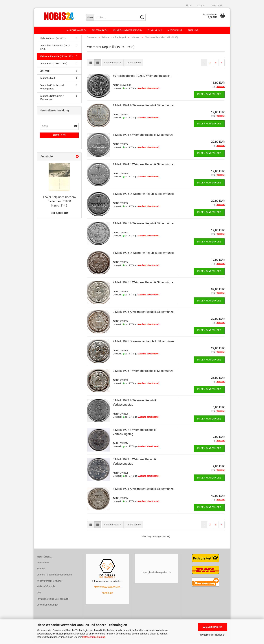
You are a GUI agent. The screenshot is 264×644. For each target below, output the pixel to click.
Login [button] (201, 5)
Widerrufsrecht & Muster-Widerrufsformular (50, 585)
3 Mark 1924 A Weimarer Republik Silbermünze (143, 491)
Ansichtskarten (76, 30)
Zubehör (193, 30)
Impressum (43, 564)
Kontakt (41, 570)
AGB (39, 594)
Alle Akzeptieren (213, 627)
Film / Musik (155, 30)
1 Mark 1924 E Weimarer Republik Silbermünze (143, 137)
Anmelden (59, 137)
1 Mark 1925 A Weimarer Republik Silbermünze (143, 225)
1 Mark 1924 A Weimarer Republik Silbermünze (143, 107)
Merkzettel (216, 5)
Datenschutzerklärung (94, 637)
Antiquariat (175, 30)
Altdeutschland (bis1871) (53, 40)
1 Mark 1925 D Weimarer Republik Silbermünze (143, 196)
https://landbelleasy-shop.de (156, 574)
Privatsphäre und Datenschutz (52, 601)
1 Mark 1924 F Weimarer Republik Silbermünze (143, 166)
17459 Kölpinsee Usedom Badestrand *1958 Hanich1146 (59, 203)
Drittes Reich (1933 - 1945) (53, 65)
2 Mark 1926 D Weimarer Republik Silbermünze (143, 343)
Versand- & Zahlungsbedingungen (54, 576)
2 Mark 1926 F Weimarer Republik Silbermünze (143, 373)
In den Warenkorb (209, 96)
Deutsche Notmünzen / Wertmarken (52, 100)
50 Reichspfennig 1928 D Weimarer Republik (142, 78)
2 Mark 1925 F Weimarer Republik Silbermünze (143, 284)
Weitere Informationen (213, 635)
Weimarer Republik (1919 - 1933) (57, 58)
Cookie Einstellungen (47, 607)
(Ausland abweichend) (148, 90)
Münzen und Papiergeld (127, 30)
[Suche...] (90, 17)
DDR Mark (45, 73)
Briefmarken (100, 30)
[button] (189, 5)
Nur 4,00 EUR (59, 215)
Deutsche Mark (48, 80)
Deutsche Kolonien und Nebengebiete (52, 89)
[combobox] (113, 65)
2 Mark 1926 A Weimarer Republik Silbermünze (143, 314)
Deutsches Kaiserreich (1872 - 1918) (55, 49)
